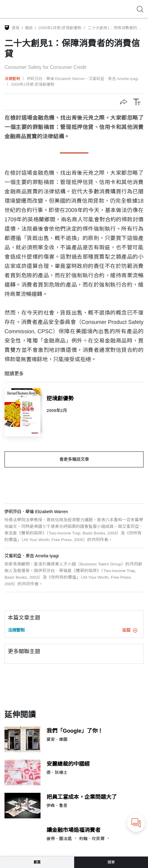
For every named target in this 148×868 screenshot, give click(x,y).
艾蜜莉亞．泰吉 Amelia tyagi (113, 79)
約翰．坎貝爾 (92, 839)
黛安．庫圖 (57, 740)
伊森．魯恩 (57, 806)
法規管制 (12, 79)
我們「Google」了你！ (75, 731)
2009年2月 (57, 411)
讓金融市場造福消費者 (74, 830)
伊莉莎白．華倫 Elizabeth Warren (56, 79)
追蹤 (130, 630)
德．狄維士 (57, 773)
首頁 (16, 28)
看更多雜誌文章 (74, 459)
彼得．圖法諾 (59, 839)
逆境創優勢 (60, 399)
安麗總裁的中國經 (68, 764)
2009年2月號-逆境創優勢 (60, 28)
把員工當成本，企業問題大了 (82, 797)
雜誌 (29, 28)
